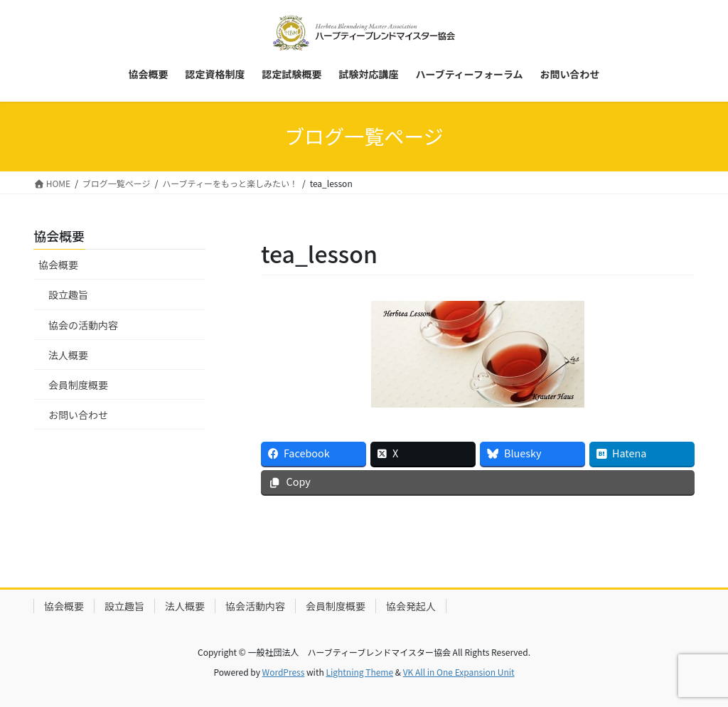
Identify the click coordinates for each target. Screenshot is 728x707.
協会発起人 (411, 606)
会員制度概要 (78, 385)
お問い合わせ (78, 415)
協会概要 (58, 265)
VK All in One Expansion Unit (459, 672)
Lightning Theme (359, 672)
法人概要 (68, 355)
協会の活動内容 (83, 325)
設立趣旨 (68, 294)
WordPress (284, 672)
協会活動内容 (255, 606)
